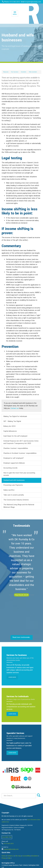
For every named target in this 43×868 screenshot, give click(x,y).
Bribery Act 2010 (9, 426)
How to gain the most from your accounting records (19, 474)
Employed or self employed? (14, 458)
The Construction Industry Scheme (16, 500)
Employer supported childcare (14, 463)
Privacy (4, 858)
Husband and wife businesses (14, 480)
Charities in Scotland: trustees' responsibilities (20, 453)
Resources (6, 72)
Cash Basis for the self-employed (15, 436)
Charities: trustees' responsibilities (16, 448)
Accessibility (26, 856)
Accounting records (10, 468)
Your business (15, 72)
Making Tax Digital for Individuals (15, 416)
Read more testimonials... (22, 637)
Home (4, 856)
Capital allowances (10, 431)
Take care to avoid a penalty (14, 495)
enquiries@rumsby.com (33, 2)
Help (9, 858)
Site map (18, 856)
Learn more (12, 677)
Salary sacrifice (9, 490)
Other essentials (33, 72)
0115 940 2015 (15, 2)
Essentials (24, 72)
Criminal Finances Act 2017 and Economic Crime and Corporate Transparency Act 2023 (21, 442)
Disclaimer (35, 856)
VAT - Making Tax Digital (12, 421)
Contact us (15, 408)
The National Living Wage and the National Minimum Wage (19, 506)
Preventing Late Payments (13, 485)
